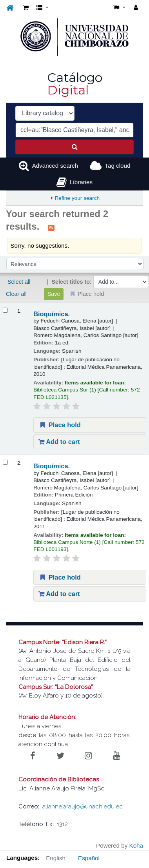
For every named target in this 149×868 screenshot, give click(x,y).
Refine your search (77, 198)
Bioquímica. (52, 314)
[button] (26, 8)
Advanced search (55, 166)
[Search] (74, 147)
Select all (19, 282)
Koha (136, 845)
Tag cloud (117, 166)
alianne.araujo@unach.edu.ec (83, 806)
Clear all (16, 294)
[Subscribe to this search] (51, 227)
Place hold (60, 425)
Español (89, 858)
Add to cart (59, 442)
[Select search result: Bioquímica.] (5, 310)
